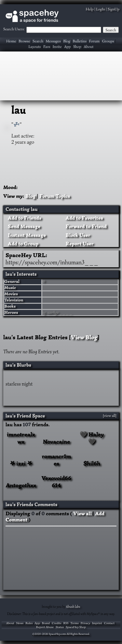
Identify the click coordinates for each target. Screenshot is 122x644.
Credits (56, 623)
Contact (109, 623)
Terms (75, 623)
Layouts (34, 46)
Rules (29, 623)
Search (111, 30)
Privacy (85, 623)
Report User (79, 244)
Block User (77, 235)
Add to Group (22, 244)
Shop (77, 46)
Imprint (97, 623)
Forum (94, 41)
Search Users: (14, 29)
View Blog (84, 337)
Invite (57, 46)
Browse (24, 41)
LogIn (101, 9)
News (20, 623)
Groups (108, 41)
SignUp (114, 9)
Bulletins (80, 41)
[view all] (110, 416)
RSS (66, 623)
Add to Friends (23, 218)
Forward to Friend (85, 227)
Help (90, 9)
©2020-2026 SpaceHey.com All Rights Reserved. (61, 634)
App (67, 46)
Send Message (23, 227)
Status (60, 627)
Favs (47, 46)
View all (82, 514)
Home (11, 41)
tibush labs (73, 607)
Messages (53, 41)
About (89, 46)
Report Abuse (45, 627)
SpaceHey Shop (76, 627)
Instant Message (26, 235)
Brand (46, 623)
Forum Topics (55, 196)
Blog (67, 41)
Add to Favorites (83, 218)
